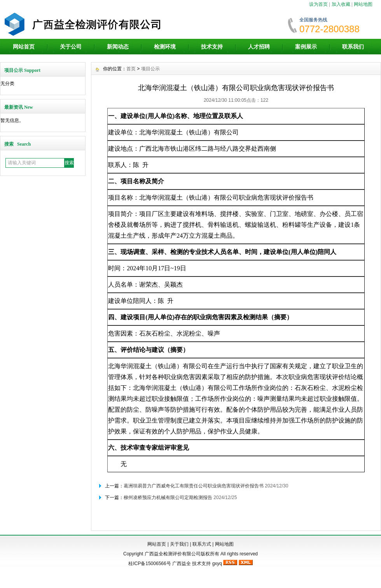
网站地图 (363, 4)
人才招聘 (259, 47)
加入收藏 (341, 4)
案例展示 (306, 47)
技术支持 (212, 47)
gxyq (217, 564)
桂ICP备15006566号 (149, 564)
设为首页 (318, 4)
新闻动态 (118, 47)
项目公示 (150, 69)
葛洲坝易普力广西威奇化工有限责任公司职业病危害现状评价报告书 (194, 486)
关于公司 (71, 47)
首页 (131, 69)
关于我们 (179, 544)
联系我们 (353, 47)
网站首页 (24, 47)
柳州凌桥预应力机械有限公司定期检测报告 (168, 498)
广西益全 (182, 564)
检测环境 (165, 47)
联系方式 (202, 544)
